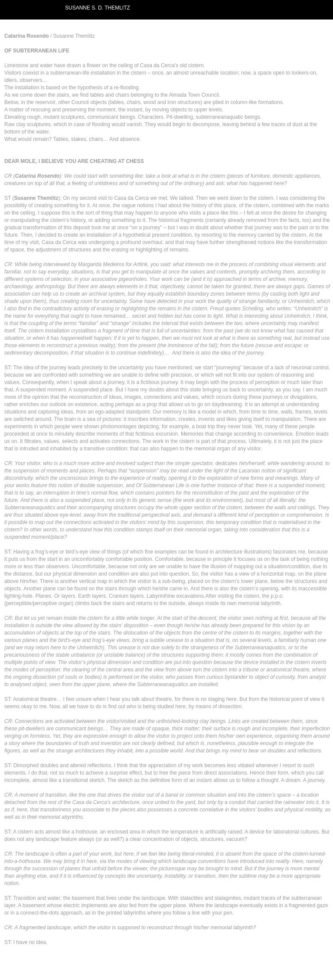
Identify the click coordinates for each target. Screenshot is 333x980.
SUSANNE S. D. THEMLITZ (98, 8)
